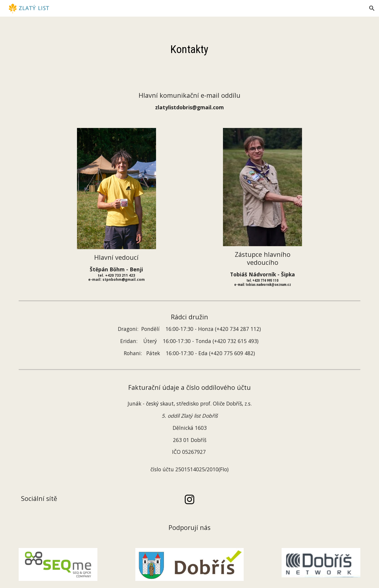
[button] (372, 8)
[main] (189, 49)
